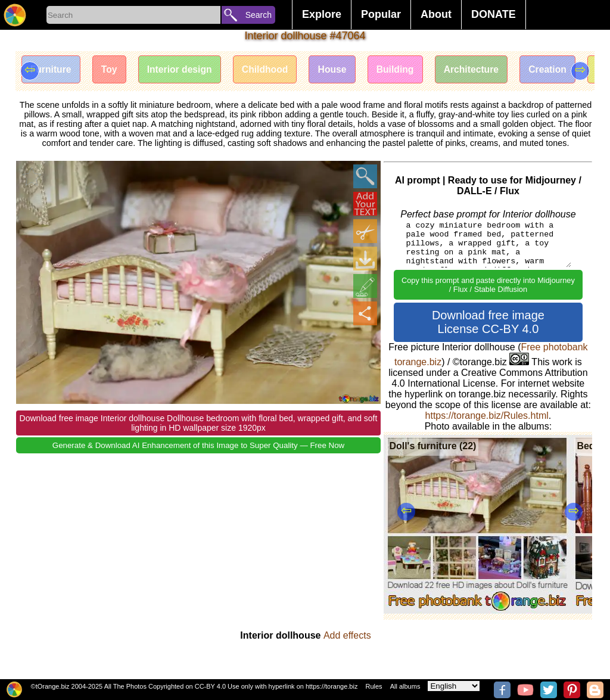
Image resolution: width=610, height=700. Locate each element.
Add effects (347, 635)
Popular (381, 14)
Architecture (483, 70)
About (436, 14)
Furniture (52, 70)
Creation (561, 70)
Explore (322, 14)
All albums (405, 686)
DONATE (494, 14)
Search (259, 15)
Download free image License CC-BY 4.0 (488, 322)
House (340, 70)
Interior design (184, 70)
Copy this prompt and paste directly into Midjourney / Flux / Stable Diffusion (488, 285)
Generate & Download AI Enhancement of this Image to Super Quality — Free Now (198, 445)
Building (405, 70)
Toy (112, 70)
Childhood (271, 70)
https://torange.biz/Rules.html (487, 416)
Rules (374, 686)
